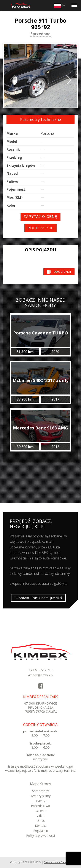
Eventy (40, 801)
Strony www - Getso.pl (57, 862)
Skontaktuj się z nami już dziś (38, 598)
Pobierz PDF (40, 228)
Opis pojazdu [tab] (40, 250)
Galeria (40, 811)
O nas (41, 821)
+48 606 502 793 (40, 670)
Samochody (40, 791)
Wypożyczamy (40, 796)
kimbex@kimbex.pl (40, 675)
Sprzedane (40, 34)
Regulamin (41, 831)
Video (41, 816)
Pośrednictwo (40, 806)
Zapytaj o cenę (41, 217)
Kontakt (40, 826)
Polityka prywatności (40, 836)
